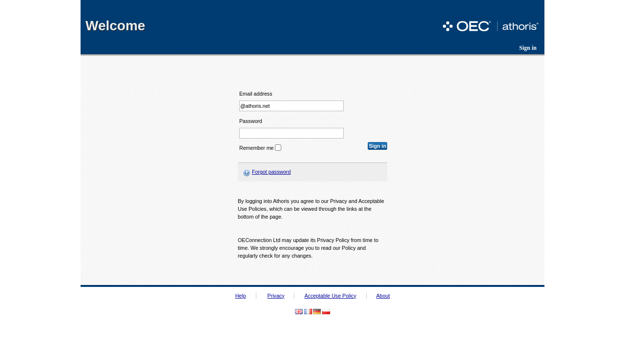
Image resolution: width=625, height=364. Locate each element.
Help (241, 296)
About (383, 296)
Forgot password (271, 172)
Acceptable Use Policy (330, 296)
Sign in (528, 48)
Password (251, 121)
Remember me (256, 148)
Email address (256, 94)
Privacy (276, 296)
